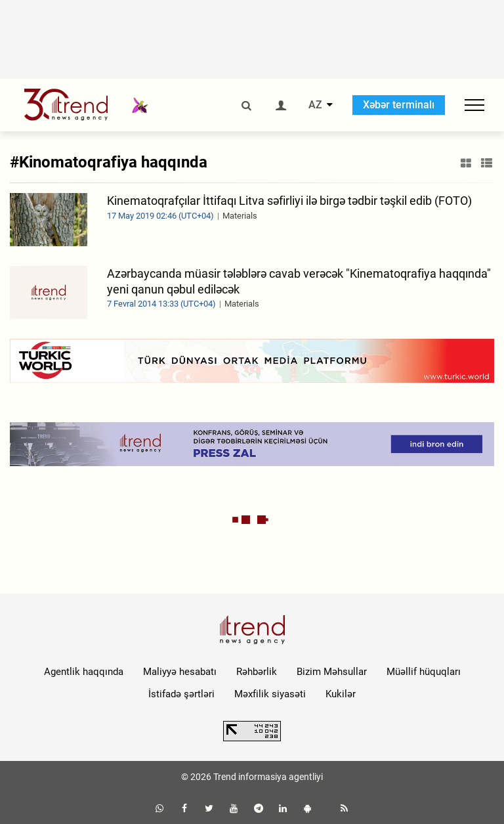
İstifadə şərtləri (181, 694)
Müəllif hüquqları (424, 672)
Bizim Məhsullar (332, 672)
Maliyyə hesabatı (180, 672)
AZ (315, 105)
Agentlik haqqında (84, 672)
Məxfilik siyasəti (270, 694)
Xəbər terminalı (399, 105)
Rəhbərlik (257, 672)
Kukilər (341, 694)
